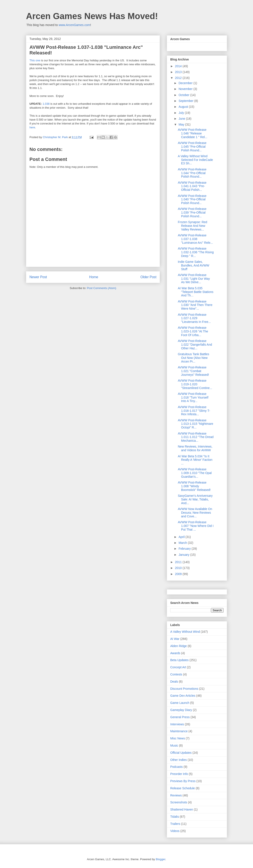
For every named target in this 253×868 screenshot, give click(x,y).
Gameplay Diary (181, 710)
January (184, 555)
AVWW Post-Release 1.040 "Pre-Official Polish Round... (192, 199)
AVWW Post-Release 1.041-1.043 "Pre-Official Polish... (192, 186)
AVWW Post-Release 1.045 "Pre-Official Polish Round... (192, 147)
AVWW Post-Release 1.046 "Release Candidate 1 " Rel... (193, 133)
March (183, 543)
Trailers (175, 824)
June (182, 119)
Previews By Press (183, 781)
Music (174, 745)
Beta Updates (179, 660)
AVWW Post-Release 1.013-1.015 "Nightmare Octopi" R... (195, 424)
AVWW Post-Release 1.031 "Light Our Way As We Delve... (194, 279)
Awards (175, 653)
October (184, 95)
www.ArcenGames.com (74, 25)
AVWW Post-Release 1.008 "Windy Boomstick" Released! (194, 486)
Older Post (148, 277)
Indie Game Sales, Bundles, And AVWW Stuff (194, 265)
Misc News (178, 738)
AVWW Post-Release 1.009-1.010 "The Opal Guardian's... (195, 473)
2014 (179, 66)
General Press (180, 717)
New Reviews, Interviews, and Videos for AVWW (195, 448)
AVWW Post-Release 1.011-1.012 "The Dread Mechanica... (196, 437)
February (185, 549)
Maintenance (179, 731)
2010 (179, 568)
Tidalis (175, 817)
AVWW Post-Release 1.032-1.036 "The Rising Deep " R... (196, 252)
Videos (175, 831)
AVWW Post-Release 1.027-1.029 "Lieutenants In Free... (194, 318)
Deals (174, 682)
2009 (179, 574)
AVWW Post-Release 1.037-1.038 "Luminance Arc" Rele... (195, 239)
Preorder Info (179, 774)
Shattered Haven (182, 809)
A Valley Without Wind (185, 632)
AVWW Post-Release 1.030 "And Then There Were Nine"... (195, 305)
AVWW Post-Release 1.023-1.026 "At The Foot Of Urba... (193, 331)
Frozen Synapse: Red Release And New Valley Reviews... (192, 226)
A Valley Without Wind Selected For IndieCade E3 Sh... (195, 160)
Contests (176, 674)
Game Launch (180, 703)
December (186, 83)
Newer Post (38, 277)
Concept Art (178, 667)
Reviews (176, 795)
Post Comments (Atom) (101, 288)
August (184, 107)
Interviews (177, 724)
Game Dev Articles (183, 696)
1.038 (46, 104)
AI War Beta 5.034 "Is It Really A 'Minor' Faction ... (195, 460)
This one (35, 60)
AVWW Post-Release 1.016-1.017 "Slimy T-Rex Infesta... (194, 411)
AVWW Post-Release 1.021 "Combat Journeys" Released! (193, 371)
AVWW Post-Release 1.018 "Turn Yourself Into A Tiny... (193, 397)
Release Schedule (183, 788)
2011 (179, 562)
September (186, 101)
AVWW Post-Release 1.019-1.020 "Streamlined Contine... (195, 384)
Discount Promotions (184, 689)
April (182, 537)
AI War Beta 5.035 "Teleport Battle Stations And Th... (196, 292)
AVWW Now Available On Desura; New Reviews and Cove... (195, 513)
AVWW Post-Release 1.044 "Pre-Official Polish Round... (192, 173)
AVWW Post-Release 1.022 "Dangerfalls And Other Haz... (195, 345)
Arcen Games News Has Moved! (92, 16)
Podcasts (177, 767)
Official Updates (181, 753)
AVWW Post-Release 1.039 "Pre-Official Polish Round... (192, 213)
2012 (179, 78)
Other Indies (178, 760)
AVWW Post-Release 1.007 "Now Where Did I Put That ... (196, 526)
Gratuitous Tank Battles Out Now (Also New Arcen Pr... (193, 358)
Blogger (161, 859)
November (186, 89)
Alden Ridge (178, 646)
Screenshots (179, 802)
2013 (179, 72)
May (182, 124)
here (32, 127)
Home (94, 277)
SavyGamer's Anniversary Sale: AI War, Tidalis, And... (195, 499)
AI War (175, 639)
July (182, 113)
